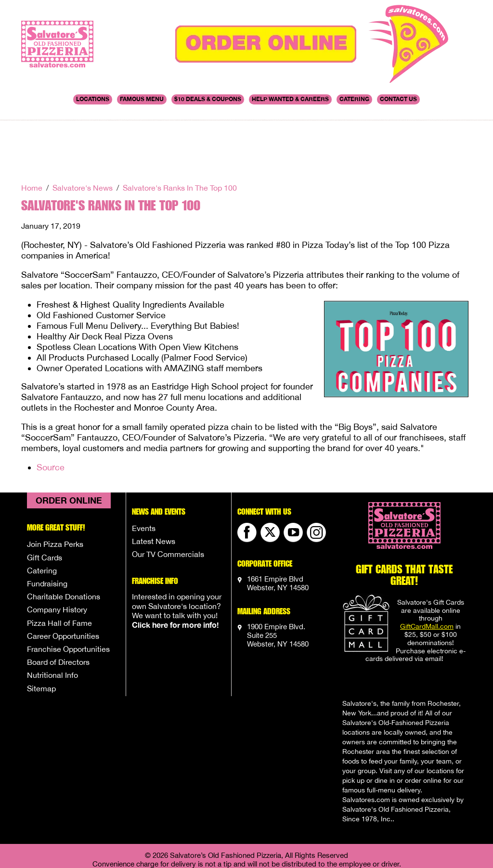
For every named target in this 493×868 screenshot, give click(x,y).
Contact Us (398, 99)
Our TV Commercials (168, 504)
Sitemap (41, 638)
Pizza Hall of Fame (59, 572)
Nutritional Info (52, 624)
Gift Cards (45, 507)
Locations (93, 99)
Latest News (154, 491)
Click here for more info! (175, 574)
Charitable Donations (64, 546)
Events (144, 478)
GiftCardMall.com (427, 576)
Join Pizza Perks (55, 493)
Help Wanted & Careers (290, 99)
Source (51, 417)
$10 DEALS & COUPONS (208, 99)
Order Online (69, 450)
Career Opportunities (63, 585)
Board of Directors (58, 611)
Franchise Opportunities (68, 598)
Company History (57, 559)
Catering (354, 99)
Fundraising (47, 533)
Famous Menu (142, 99)
